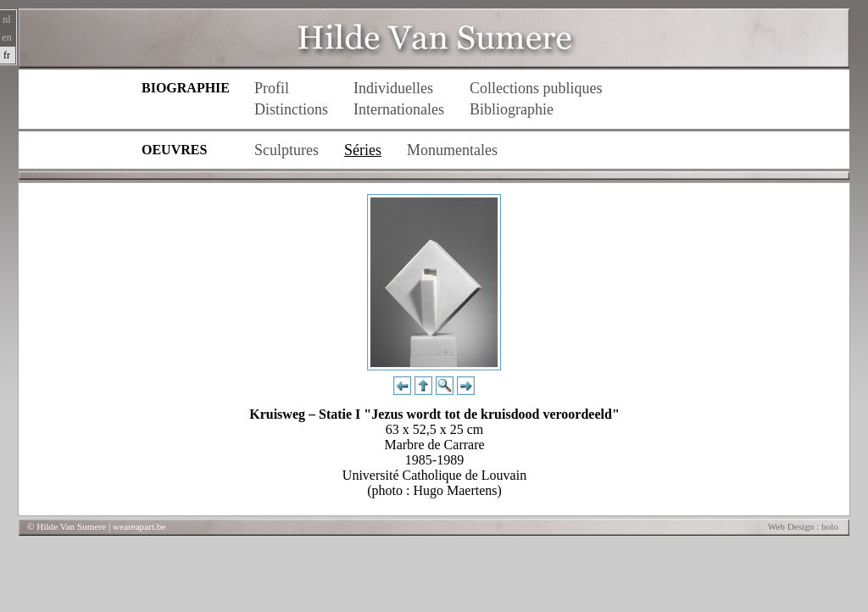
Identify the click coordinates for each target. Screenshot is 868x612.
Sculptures (287, 150)
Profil (272, 88)
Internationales (399, 109)
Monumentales (452, 150)
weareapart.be (139, 526)
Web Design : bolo (803, 526)
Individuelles (393, 88)
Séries (363, 150)
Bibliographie (512, 109)
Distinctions (291, 109)
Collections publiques (536, 88)
